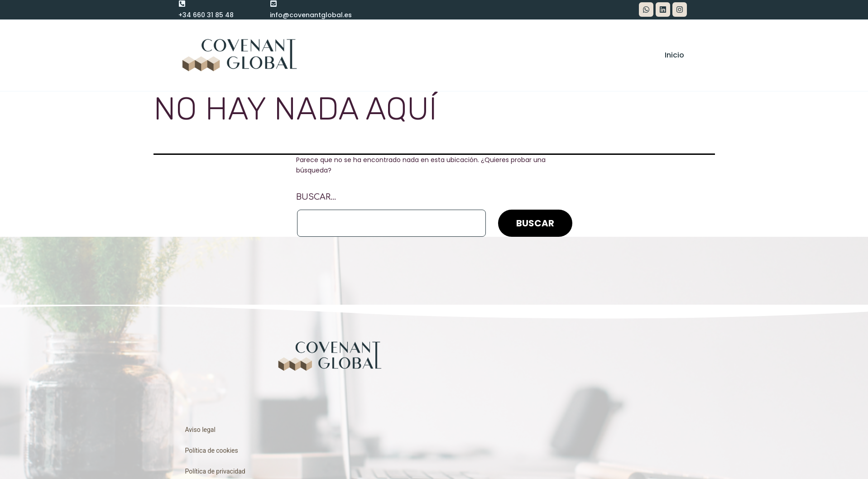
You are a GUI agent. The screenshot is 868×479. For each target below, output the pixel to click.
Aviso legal (200, 430)
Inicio (674, 55)
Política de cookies (212, 450)
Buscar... (316, 197)
